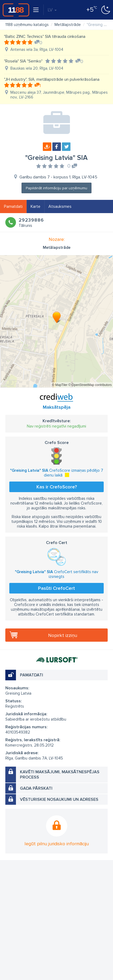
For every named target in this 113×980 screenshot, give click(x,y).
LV (52, 10)
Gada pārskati (36, 788)
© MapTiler (60, 385)
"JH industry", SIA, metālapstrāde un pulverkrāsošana (52, 79)
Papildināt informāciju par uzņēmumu (56, 188)
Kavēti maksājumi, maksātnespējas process (60, 775)
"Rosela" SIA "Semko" (23, 61)
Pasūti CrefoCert (56, 588)
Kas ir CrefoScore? (57, 487)
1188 (16, 10)
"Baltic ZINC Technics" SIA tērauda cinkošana (45, 37)
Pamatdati (13, 206)
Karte (35, 206)
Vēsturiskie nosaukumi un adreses (59, 799)
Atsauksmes (60, 206)
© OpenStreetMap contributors (90, 385)
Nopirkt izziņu (63, 635)
